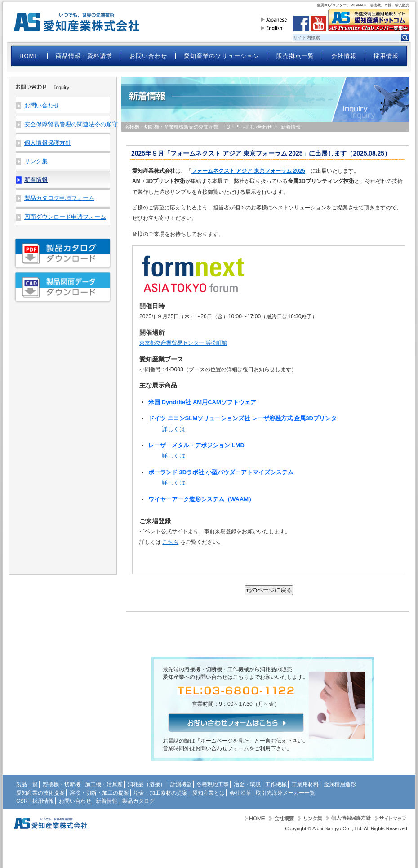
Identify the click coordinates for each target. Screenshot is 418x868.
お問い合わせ (148, 56)
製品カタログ (138, 801)
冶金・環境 (247, 784)
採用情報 (386, 56)
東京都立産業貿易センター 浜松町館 (183, 343)
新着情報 (107, 801)
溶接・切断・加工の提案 (99, 793)
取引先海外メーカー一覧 (285, 793)
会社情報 (344, 56)
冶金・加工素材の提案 (160, 793)
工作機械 (276, 784)
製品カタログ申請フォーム (59, 198)
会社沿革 (240, 793)
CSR (22, 801)
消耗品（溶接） (147, 784)
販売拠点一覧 (295, 56)
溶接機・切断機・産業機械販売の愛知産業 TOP (179, 127)
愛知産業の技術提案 (40, 793)
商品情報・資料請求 (84, 56)
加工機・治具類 (104, 784)
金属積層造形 (340, 784)
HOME (29, 56)
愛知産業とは (209, 793)
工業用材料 (305, 784)
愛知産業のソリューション (222, 56)
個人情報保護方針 (48, 143)
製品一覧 (27, 784)
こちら (170, 542)
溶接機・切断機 (62, 784)
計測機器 (181, 784)
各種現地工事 (213, 784)
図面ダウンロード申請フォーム (65, 217)
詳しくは (173, 429)
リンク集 (36, 161)
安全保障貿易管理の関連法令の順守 (67, 124)
